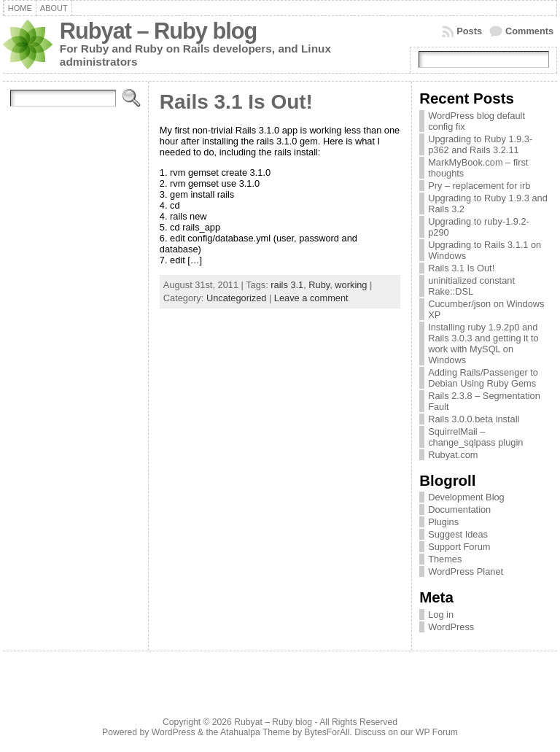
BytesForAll (327, 732)
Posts (469, 31)
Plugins (443, 522)
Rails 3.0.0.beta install (474, 419)
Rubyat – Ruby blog (158, 31)
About (54, 8)
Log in (441, 615)
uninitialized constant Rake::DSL (471, 286)
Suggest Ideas (458, 534)
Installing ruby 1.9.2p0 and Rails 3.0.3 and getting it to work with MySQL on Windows (483, 344)
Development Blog (466, 497)
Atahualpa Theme (255, 732)
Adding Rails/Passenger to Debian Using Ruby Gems (483, 378)
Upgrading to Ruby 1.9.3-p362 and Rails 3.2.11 (480, 144)
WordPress (451, 627)
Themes (445, 559)
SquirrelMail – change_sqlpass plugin (475, 437)
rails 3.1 (287, 285)
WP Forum (437, 732)
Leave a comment (311, 298)
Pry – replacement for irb (479, 186)
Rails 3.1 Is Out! (236, 102)
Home (20, 8)
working (351, 285)
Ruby (319, 285)
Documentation (459, 509)
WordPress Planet (466, 571)
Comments (529, 31)
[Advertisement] (280, 688)
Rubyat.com (453, 455)
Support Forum (459, 547)
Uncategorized (237, 298)
